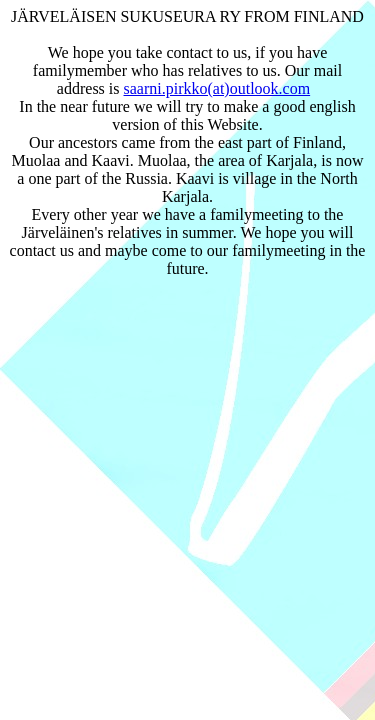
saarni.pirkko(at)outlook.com (217, 88)
